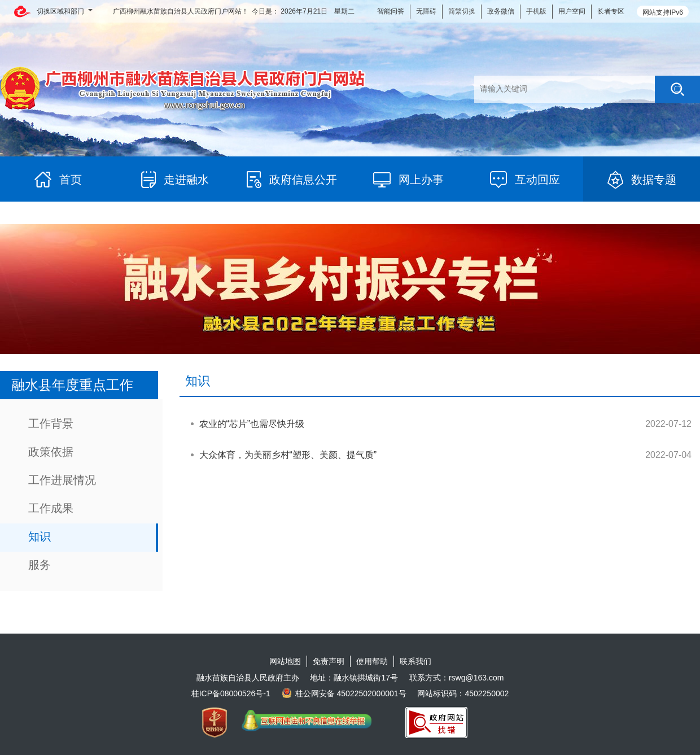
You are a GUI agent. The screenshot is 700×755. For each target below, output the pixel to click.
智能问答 (391, 11)
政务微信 (501, 11)
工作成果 (51, 508)
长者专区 (611, 11)
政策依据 (51, 452)
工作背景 (51, 424)
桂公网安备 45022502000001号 (344, 693)
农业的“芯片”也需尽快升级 (252, 424)
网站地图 (285, 661)
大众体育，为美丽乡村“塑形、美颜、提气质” (288, 455)
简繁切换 (462, 11)
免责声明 (329, 661)
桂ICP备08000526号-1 (231, 693)
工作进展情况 (62, 480)
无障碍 (426, 11)
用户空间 (572, 11)
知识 (40, 536)
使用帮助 (372, 661)
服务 (40, 565)
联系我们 (415, 661)
